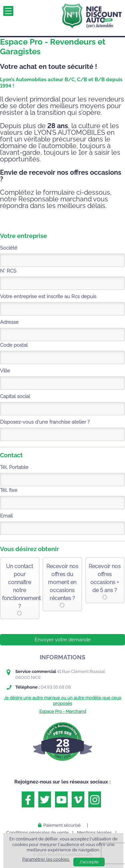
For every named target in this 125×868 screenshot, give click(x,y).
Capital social (15, 396)
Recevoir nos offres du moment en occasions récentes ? (62, 582)
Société (9, 248)
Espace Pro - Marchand (63, 711)
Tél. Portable (14, 467)
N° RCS (8, 271)
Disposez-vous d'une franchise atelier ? (45, 422)
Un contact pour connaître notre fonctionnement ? (20, 586)
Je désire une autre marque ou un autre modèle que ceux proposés (63, 700)
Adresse (9, 322)
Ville (5, 371)
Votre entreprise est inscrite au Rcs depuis (48, 297)
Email (6, 516)
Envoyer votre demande (63, 640)
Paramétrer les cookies (46, 859)
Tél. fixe (9, 490)
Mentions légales (94, 833)
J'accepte (89, 862)
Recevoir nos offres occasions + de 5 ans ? (105, 578)
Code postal (14, 345)
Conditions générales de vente (37, 833)
